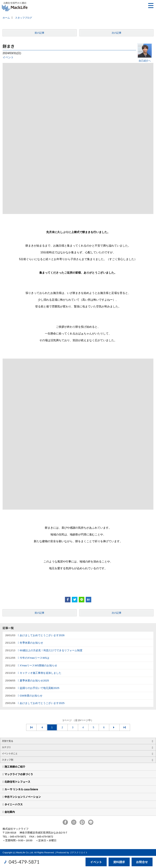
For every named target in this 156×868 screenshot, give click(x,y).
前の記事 (39, 33)
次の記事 (117, 33)
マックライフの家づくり (19, 774)
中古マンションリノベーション (23, 797)
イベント (8, 57)
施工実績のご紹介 (15, 766)
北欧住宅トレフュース (17, 782)
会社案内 (10, 812)
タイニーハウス (14, 804)
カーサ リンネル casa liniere (21, 789)
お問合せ (142, 862)
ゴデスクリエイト (79, 852)
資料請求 (119, 862)
